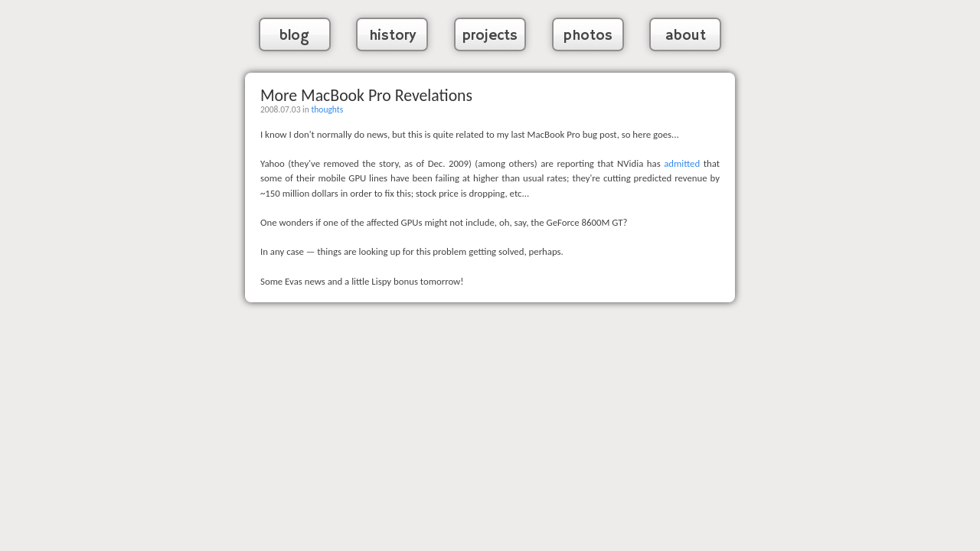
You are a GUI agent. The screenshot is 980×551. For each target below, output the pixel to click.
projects (490, 36)
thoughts (327, 109)
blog (294, 36)
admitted (682, 163)
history (392, 36)
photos (588, 36)
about (686, 36)
